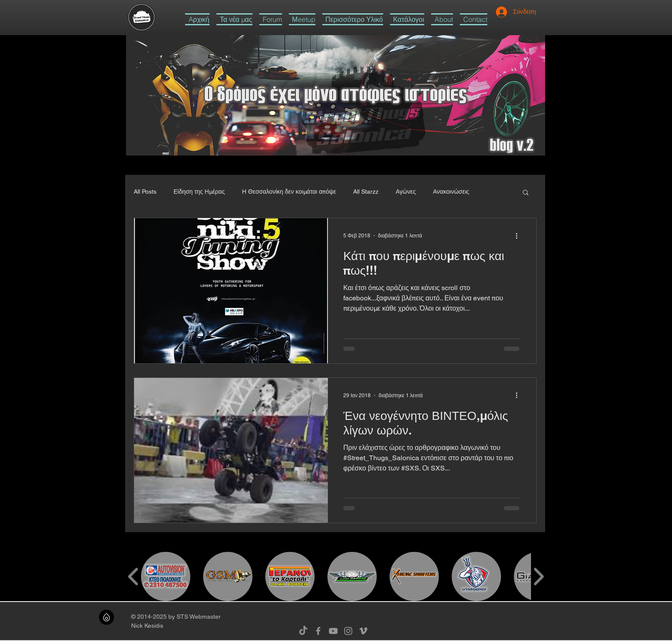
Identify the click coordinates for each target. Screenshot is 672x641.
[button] (353, 19)
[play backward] (133, 577)
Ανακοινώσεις (451, 192)
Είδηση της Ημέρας (199, 192)
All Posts (145, 192)
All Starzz (366, 192)
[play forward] (538, 577)
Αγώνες (406, 192)
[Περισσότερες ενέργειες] (519, 236)
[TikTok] (303, 631)
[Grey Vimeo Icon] (363, 631)
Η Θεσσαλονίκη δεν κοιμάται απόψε (289, 192)
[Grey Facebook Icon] (318, 631)
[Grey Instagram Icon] (348, 631)
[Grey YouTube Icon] (333, 631)
